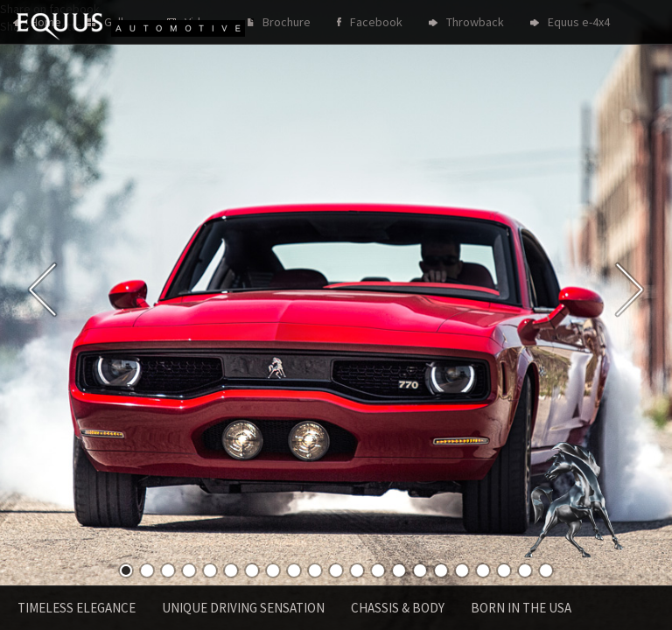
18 (483, 570)
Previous (42, 290)
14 (399, 570)
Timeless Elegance (77, 608)
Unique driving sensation (243, 608)
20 (525, 570)
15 (420, 570)
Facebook (376, 22)
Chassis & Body (398, 608)
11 (336, 570)
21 (546, 570)
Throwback (475, 22)
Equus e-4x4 (579, 22)
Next (630, 290)
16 (441, 570)
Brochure (287, 22)
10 (315, 570)
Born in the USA (521, 608)
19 (504, 570)
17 (462, 570)
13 (378, 570)
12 (357, 570)
